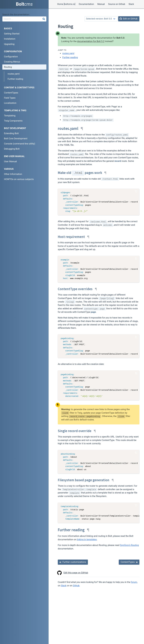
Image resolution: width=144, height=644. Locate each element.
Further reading (70, 57)
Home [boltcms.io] (66, 4)
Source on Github (117, 4)
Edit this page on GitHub (73, 573)
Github (76, 586)
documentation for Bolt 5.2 (91, 41)
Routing (8, 67)
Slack (131, 4)
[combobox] (24, 19)
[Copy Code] (136, 191)
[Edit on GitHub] (129, 19)
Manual (101, 4)
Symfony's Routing (129, 545)
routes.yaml (68, 53)
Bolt (24, 4)
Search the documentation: (16, 15)
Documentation (86, 4)
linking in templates (87, 539)
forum (134, 582)
